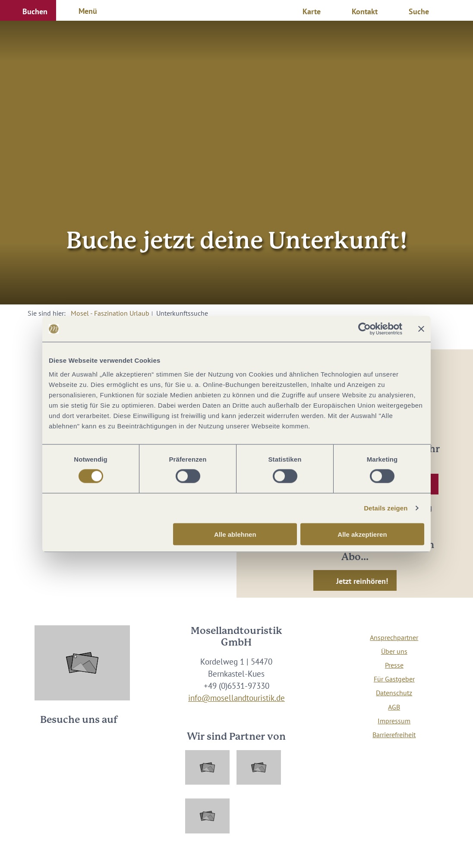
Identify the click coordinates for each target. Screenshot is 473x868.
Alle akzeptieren (362, 534)
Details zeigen (386, 508)
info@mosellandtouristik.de (236, 698)
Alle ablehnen (235, 534)
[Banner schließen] (421, 329)
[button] (28, 10)
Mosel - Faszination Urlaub (110, 313)
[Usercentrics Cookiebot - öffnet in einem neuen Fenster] (364, 329)
